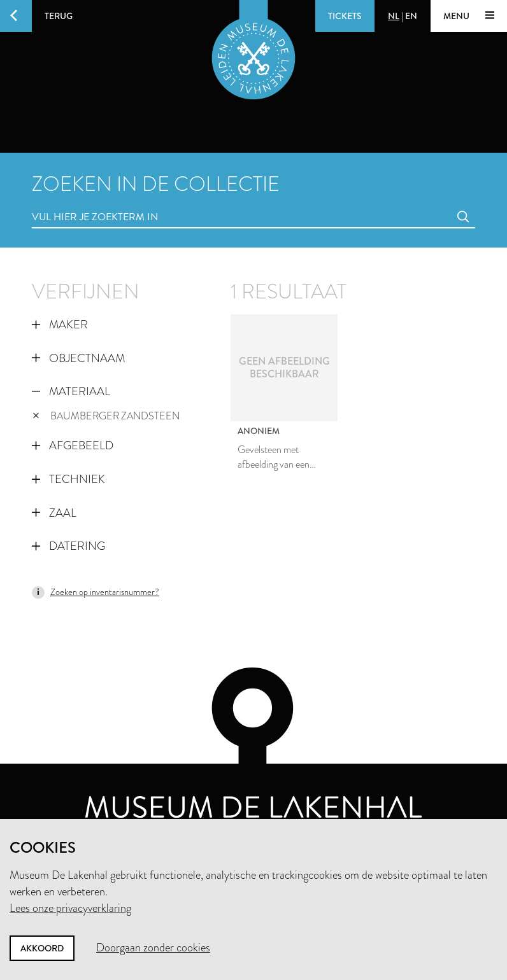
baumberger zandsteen (106, 416)
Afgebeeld (73, 445)
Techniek (68, 479)
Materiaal (71, 391)
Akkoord (42, 948)
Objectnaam (78, 358)
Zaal (54, 513)
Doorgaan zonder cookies (153, 948)
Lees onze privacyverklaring (70, 908)
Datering (68, 546)
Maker (60, 325)
